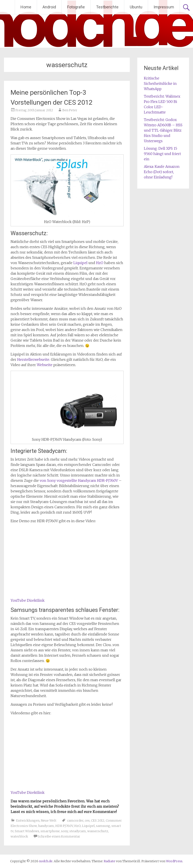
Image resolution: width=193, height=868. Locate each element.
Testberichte (107, 7)
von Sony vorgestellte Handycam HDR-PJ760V (79, 480)
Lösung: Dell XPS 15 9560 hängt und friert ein (162, 154)
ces (87, 821)
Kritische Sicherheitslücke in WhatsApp (160, 83)
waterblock (19, 836)
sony (65, 831)
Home (26, 7)
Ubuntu (136, 7)
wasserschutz (98, 831)
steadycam (78, 831)
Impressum (164, 7)
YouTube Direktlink (28, 600)
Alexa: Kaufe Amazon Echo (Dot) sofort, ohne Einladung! (162, 172)
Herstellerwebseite (33, 359)
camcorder (75, 821)
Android (49, 7)
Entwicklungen (28, 821)
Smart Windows (27, 831)
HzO (100, 263)
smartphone (50, 831)
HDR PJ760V (64, 826)
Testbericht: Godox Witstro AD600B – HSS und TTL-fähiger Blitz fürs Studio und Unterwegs (163, 130)
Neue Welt (49, 821)
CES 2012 (98, 821)
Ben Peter (70, 110)
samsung (103, 826)
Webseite (45, 365)
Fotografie (76, 7)
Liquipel (80, 263)
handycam (46, 826)
